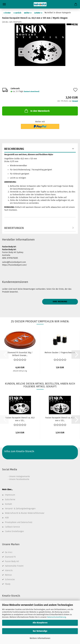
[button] (76, 354)
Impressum (10, 495)
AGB (7, 518)
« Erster (7, 13)
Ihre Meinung (60, 302)
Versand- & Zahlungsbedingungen (20, 509)
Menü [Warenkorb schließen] (4, 4)
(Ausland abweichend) (32, 92)
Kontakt (8, 504)
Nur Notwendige (40, 631)
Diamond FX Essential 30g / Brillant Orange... (20, 354)
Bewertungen (14, 228)
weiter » (28, 13)
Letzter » (38, 13)
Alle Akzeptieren (40, 623)
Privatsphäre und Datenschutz (19, 522)
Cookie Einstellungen (14, 531)
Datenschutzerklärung (57, 617)
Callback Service (12, 527)
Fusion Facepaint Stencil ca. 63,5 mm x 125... (20, 419)
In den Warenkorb (37, 111)
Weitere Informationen (40, 638)
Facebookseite (23, 479)
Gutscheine (10, 500)
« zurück (17, 13)
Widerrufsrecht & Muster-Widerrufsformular (25, 513)
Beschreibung (14, 149)
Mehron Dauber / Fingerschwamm (60, 353)
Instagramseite (23, 476)
